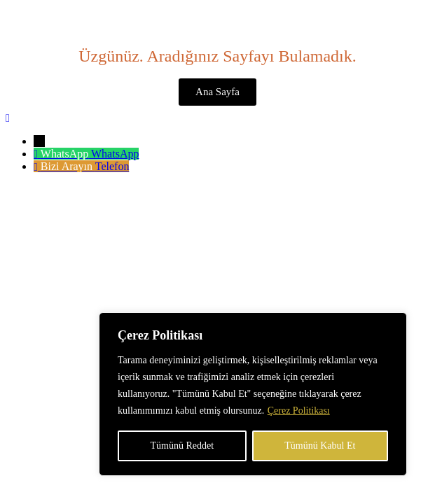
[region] (253, 394)
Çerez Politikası (299, 411)
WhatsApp (115, 154)
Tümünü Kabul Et (320, 446)
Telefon (112, 166)
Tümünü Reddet (182, 446)
